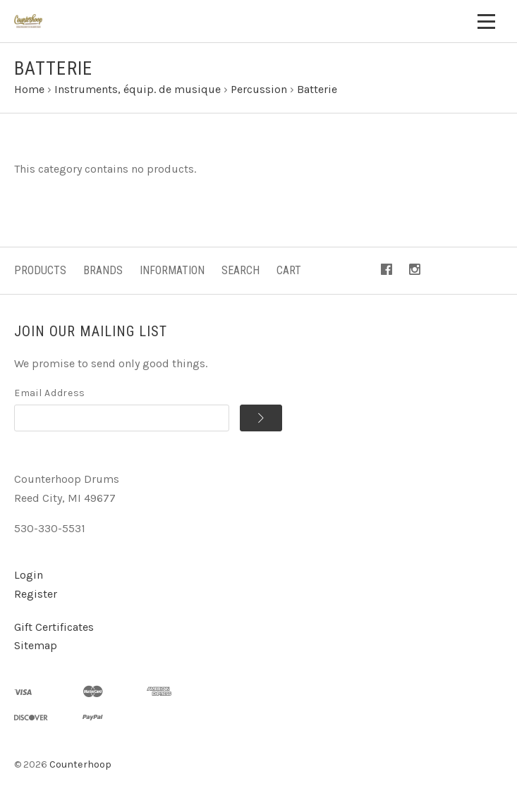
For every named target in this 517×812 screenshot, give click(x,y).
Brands (103, 270)
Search (241, 270)
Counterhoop (80, 764)
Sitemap (36, 645)
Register (36, 594)
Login (29, 575)
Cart (289, 270)
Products (40, 270)
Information (172, 270)
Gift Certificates (54, 627)
